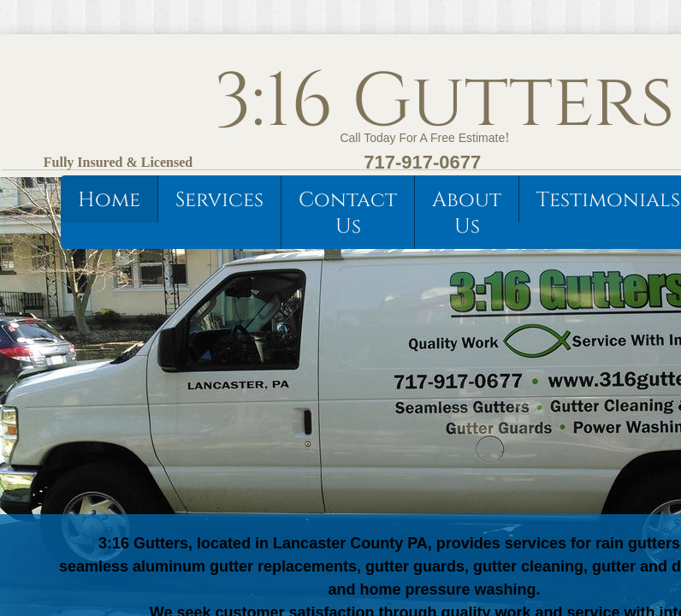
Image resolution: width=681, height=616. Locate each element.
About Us (467, 213)
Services (219, 200)
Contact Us (348, 213)
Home (109, 200)
